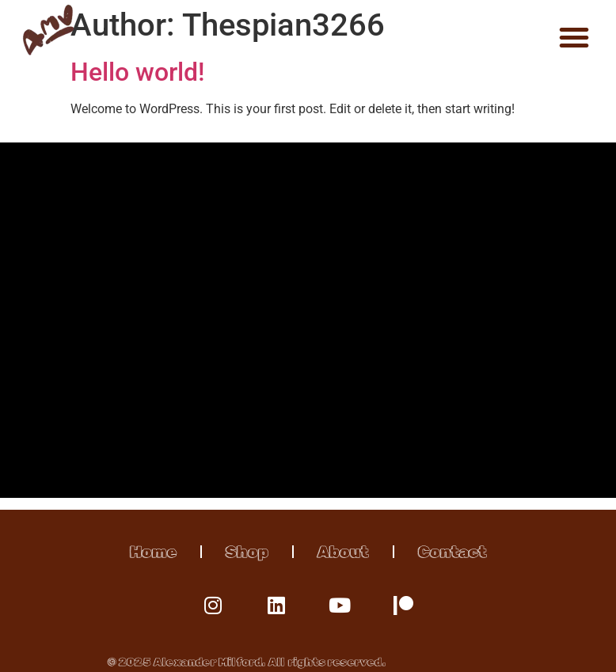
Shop (247, 552)
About (343, 552)
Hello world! (137, 72)
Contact (452, 552)
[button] (574, 37)
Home (153, 552)
